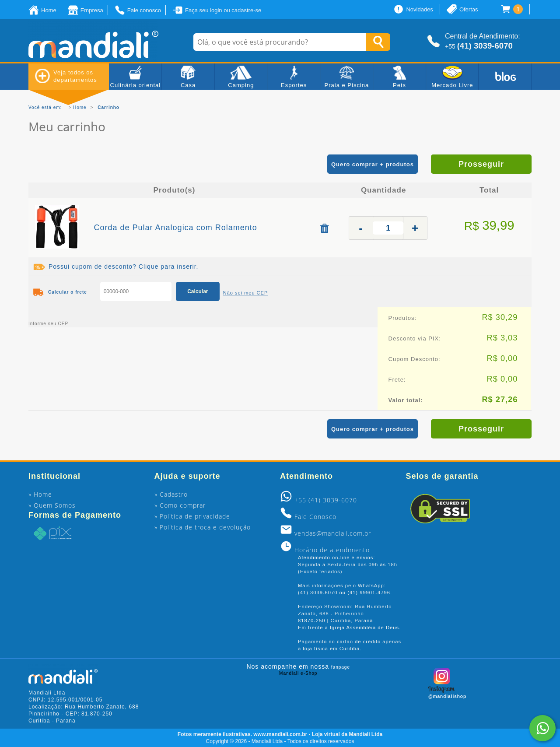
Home (80, 107)
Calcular (198, 291)
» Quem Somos (52, 505)
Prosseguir (481, 164)
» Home (40, 494)
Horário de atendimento (332, 550)
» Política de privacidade (192, 516)
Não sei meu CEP (245, 293)
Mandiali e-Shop (298, 673)
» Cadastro (171, 494)
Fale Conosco (315, 517)
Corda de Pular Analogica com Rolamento (176, 228)
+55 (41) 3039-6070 (326, 500)
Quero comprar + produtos (373, 164)
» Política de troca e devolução (203, 527)
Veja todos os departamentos (66, 76)
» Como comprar (180, 505)
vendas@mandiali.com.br (333, 533)
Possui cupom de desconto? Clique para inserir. (124, 267)
